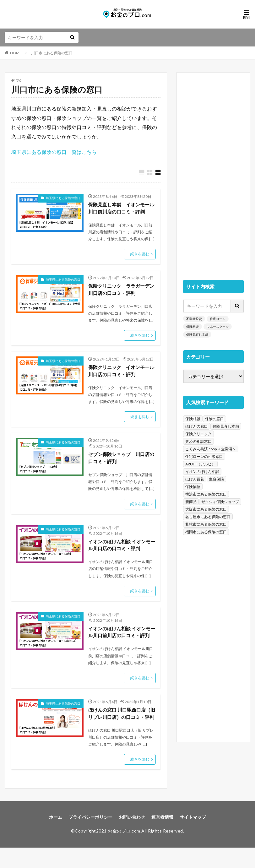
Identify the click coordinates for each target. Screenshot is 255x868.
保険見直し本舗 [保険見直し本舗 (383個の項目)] (226, 426)
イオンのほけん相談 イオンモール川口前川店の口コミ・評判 (121, 640)
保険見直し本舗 (197, 334)
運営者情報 (162, 838)
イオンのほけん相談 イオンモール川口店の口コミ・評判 (121, 548)
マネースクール (218, 327)
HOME (16, 53)
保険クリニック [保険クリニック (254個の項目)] (198, 434)
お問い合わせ (132, 838)
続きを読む (140, 255)
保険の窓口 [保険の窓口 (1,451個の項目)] (214, 419)
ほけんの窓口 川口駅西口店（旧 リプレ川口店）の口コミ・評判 (119, 730)
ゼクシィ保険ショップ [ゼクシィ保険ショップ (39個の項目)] (220, 502)
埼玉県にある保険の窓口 (63, 198)
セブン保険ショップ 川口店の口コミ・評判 (121, 461)
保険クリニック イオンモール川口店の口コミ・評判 (121, 373)
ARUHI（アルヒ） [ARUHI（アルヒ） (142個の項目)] (200, 464)
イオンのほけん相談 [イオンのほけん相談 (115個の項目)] (202, 472)
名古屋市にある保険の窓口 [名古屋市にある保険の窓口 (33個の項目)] (208, 517)
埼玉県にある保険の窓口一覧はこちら (54, 152)
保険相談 (193, 327)
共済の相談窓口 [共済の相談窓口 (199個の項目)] (198, 441)
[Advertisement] (213, 173)
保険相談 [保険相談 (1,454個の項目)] (193, 419)
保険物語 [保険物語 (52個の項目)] (193, 487)
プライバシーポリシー (90, 838)
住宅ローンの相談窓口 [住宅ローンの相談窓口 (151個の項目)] (204, 456)
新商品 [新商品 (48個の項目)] (191, 502)
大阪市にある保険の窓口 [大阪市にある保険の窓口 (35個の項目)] (206, 509)
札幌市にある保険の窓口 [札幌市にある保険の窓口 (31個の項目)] (206, 524)
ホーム (56, 838)
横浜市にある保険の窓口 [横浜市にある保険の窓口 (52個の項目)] (206, 494)
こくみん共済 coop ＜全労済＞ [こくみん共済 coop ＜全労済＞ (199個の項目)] (211, 449)
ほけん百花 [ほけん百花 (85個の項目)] (195, 479)
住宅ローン (218, 319)
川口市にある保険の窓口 (52, 53)
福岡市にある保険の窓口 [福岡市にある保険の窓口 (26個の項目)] (206, 532)
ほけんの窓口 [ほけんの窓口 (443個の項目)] (197, 426)
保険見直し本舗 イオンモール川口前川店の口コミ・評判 (121, 209)
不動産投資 (194, 319)
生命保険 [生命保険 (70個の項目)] (216, 479)
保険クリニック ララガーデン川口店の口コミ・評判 (121, 291)
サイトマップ (193, 838)
